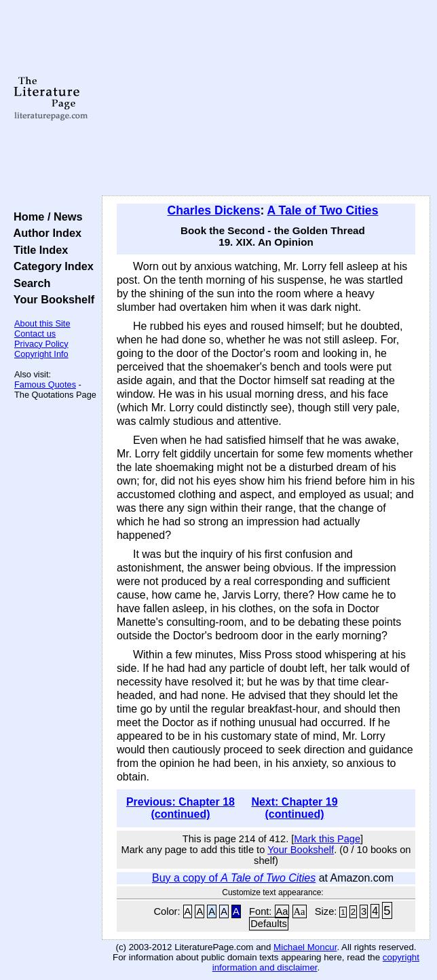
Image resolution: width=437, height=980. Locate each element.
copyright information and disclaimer (316, 962)
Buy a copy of (234, 878)
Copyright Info (41, 354)
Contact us (35, 334)
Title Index (38, 250)
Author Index (44, 233)
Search (29, 283)
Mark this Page (327, 839)
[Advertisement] (266, 98)
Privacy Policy (41, 344)
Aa (282, 911)
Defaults (269, 924)
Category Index (51, 266)
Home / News (45, 216)
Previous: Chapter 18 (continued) (180, 808)
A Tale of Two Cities (323, 210)
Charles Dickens (214, 210)
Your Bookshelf (51, 299)
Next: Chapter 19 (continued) (294, 808)
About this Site (42, 323)
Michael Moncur (305, 947)
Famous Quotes (45, 384)
